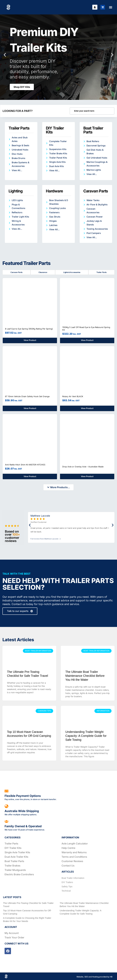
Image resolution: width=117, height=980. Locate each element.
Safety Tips (67, 887)
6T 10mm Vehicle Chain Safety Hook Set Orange (27, 396)
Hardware (54, 191)
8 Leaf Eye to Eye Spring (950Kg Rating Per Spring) (29, 328)
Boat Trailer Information (73, 878)
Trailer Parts (19, 128)
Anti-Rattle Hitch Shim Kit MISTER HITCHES (25, 464)
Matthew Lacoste (40, 515)
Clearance (43, 272)
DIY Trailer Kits (55, 130)
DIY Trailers (67, 882)
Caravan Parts (96, 191)
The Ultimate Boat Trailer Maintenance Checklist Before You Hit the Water (85, 676)
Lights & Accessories (72, 272)
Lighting (16, 191)
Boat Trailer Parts (93, 130)
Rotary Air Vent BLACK (73, 396)
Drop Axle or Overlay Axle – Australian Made (83, 466)
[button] (111, 7)
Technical (66, 891)
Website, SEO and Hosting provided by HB (94, 977)
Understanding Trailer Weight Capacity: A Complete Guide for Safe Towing (86, 736)
